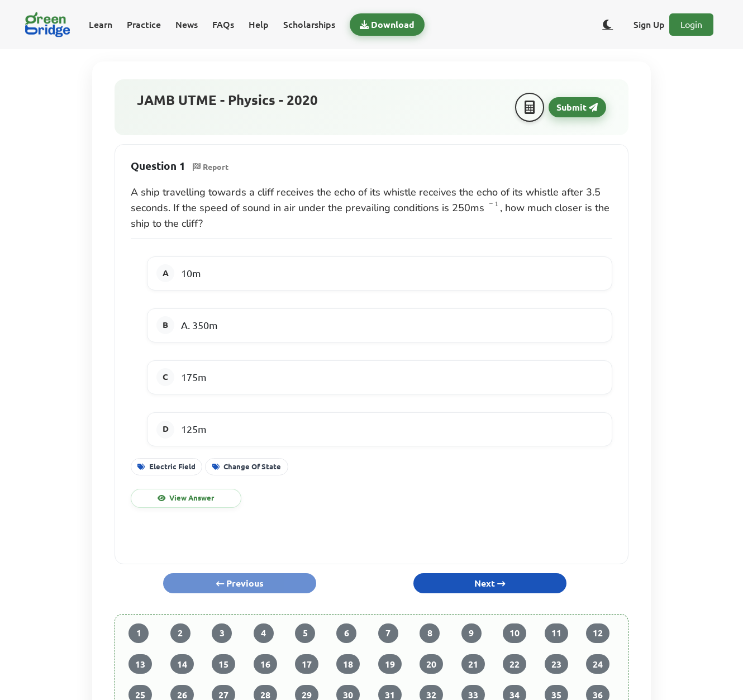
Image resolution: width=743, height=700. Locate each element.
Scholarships (309, 25)
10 (515, 633)
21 (473, 664)
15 (223, 664)
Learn (101, 25)
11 (556, 633)
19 (390, 664)
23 (556, 664)
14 (182, 664)
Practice (144, 25)
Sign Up (649, 25)
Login (691, 25)
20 (431, 664)
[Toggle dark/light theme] (608, 25)
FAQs (223, 25)
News (187, 25)
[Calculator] (530, 107)
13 (140, 664)
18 (348, 664)
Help (259, 25)
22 (515, 664)
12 (598, 633)
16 (265, 664)
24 (598, 664)
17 (307, 664)
